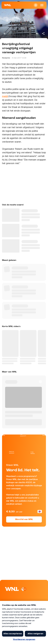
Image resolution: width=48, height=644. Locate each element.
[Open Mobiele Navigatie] (42, 5)
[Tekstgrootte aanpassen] (37, 33)
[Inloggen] (36, 5)
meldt (5, 96)
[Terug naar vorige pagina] (5, 33)
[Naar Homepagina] (8, 5)
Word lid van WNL (24, 519)
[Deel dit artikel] (43, 33)
